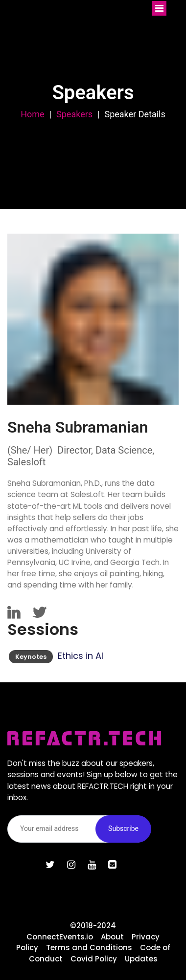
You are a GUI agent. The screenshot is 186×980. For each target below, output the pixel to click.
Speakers (74, 114)
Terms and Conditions (89, 947)
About (112, 937)
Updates (141, 959)
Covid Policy (94, 959)
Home (32, 114)
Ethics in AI (81, 656)
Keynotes (31, 657)
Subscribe (123, 828)
